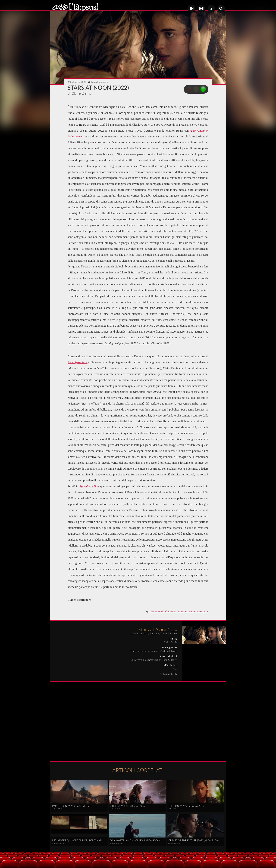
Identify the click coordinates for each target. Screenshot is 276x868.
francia (181, 611)
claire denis (171, 611)
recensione (190, 611)
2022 (152, 611)
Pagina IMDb (168, 674)
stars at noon (202, 611)
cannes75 (160, 611)
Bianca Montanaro (99, 82)
